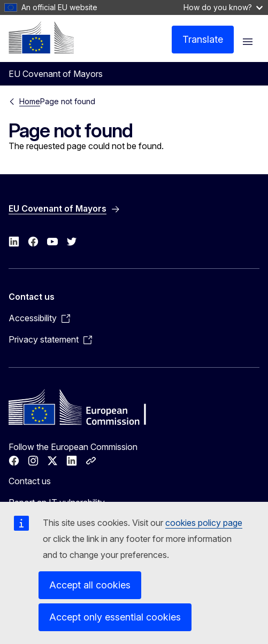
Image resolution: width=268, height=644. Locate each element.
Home (30, 101)
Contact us (30, 481)
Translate (203, 39)
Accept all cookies (90, 585)
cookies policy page (204, 523)
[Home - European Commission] (41, 37)
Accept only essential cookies (115, 617)
